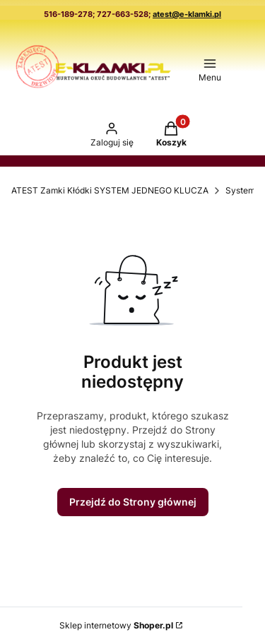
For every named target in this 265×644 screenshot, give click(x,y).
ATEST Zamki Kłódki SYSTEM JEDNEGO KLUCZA (110, 190)
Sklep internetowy (116, 625)
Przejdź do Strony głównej (133, 502)
